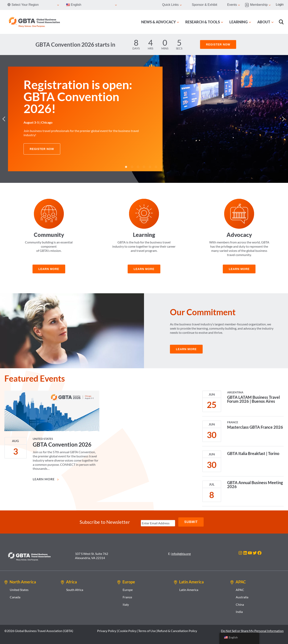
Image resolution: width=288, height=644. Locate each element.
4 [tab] (144, 167)
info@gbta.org (181, 554)
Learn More (46, 479)
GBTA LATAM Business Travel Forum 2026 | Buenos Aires (253, 399)
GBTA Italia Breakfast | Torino (253, 453)
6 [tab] (156, 167)
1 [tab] (126, 167)
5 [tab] (150, 167)
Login (280, 4)
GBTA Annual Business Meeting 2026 (255, 484)
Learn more (144, 269)
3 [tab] (138, 167)
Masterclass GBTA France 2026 (255, 427)
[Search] (281, 22)
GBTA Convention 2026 (62, 444)
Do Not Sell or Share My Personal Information (252, 631)
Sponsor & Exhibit (205, 5)
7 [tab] (162, 167)
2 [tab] (132, 167)
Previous (5, 119)
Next (283, 119)
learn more (49, 269)
